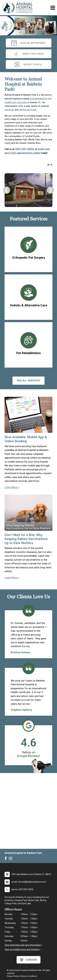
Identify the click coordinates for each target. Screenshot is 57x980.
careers (28, 960)
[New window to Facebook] (6, 859)
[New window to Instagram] (11, 859)
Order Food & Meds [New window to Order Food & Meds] (29, 54)
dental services (28, 110)
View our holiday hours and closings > (22, 949)
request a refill (28, 64)
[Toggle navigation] (53, 8)
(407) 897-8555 (24, 149)
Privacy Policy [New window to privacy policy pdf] (13, 976)
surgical (9, 110)
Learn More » (12, 487)
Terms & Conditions (28, 976)
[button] (48, 165)
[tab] (21, 211)
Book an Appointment (29, 43)
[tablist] (28, 211)
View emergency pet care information (23, 945)
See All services (28, 380)
